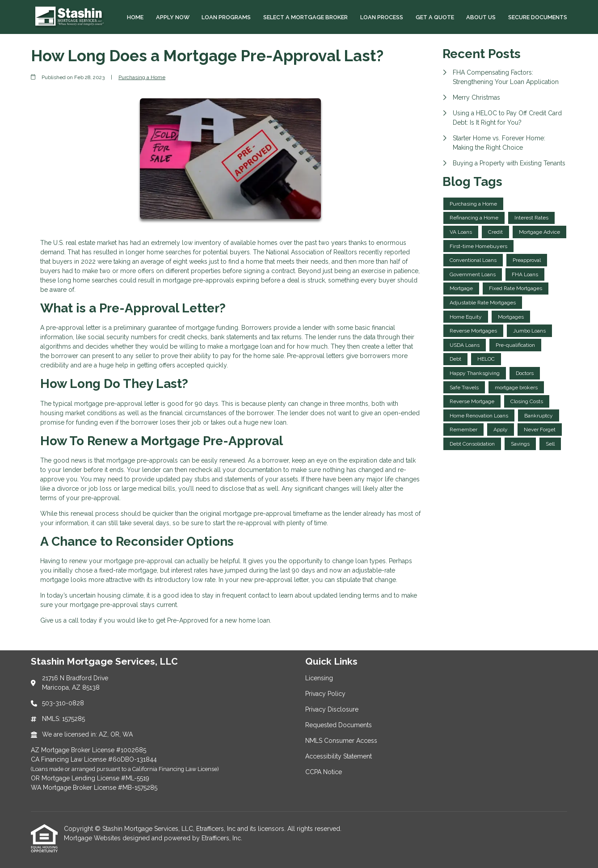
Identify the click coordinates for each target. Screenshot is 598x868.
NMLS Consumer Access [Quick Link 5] (341, 741)
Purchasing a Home (142, 77)
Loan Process (382, 17)
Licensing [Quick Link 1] (319, 678)
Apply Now (173, 17)
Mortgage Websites (93, 838)
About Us (481, 17)
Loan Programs (226, 17)
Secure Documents (538, 17)
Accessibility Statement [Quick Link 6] (339, 756)
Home (135, 17)
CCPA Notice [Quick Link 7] (324, 772)
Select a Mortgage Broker (305, 17)
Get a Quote (435, 17)
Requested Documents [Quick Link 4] (339, 725)
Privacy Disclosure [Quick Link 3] (332, 709)
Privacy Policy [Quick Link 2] (325, 694)
